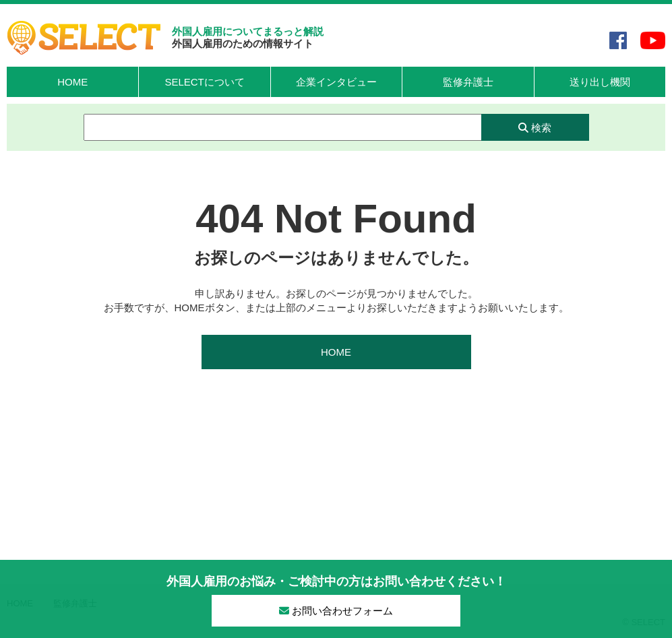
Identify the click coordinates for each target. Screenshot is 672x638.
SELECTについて (204, 82)
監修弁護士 (468, 82)
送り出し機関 (600, 82)
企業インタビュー (336, 82)
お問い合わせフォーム (336, 611)
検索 (535, 128)
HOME (72, 82)
